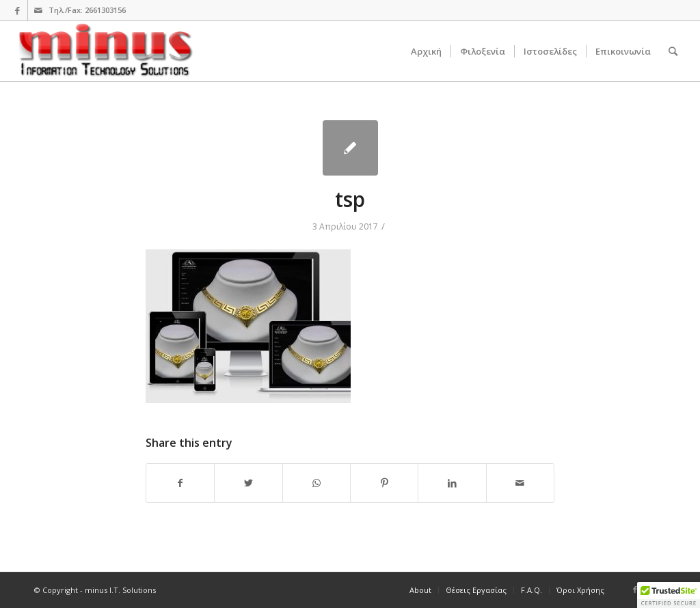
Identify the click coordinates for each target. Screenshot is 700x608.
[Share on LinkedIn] (452, 483)
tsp (350, 199)
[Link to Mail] (38, 10)
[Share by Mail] (520, 483)
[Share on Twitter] (248, 483)
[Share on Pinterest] (384, 483)
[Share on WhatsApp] (317, 483)
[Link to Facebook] (17, 10)
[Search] (673, 51)
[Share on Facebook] (180, 483)
